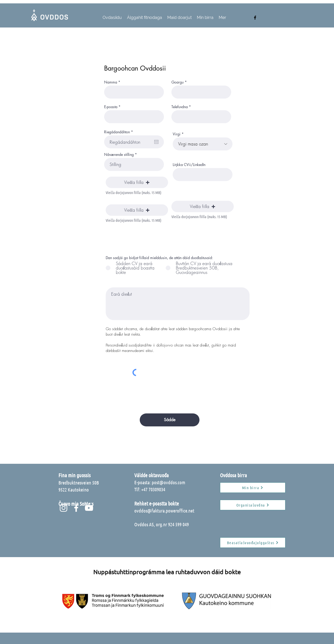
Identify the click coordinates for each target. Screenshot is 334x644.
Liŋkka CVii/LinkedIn (189, 165)
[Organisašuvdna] (253, 505)
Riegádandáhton (119, 132)
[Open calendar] (156, 142)
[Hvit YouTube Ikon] (89, 508)
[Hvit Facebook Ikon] (76, 508)
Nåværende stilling (119, 155)
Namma (111, 82)
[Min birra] (253, 488)
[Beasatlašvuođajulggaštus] (253, 543)
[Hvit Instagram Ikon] (64, 508)
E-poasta (111, 107)
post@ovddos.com (168, 482)
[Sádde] (170, 420)
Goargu (178, 82)
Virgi (177, 134)
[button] (137, 182)
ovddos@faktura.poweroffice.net (164, 511)
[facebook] (255, 18)
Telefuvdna (180, 107)
